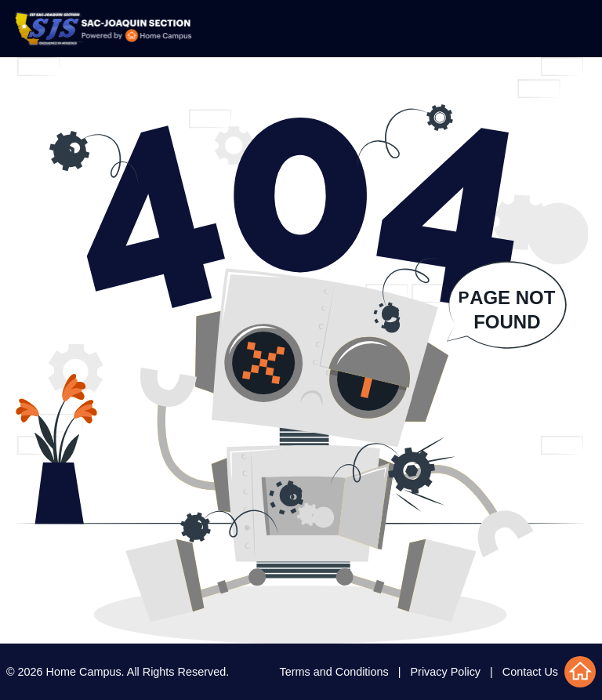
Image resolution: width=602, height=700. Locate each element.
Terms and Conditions (334, 672)
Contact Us (530, 672)
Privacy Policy (446, 672)
